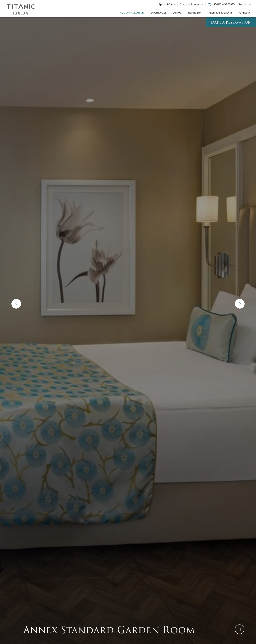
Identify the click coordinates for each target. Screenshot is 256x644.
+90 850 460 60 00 (223, 4)
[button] (16, 304)
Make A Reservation (231, 23)
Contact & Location (192, 5)
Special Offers (167, 5)
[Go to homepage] (21, 9)
